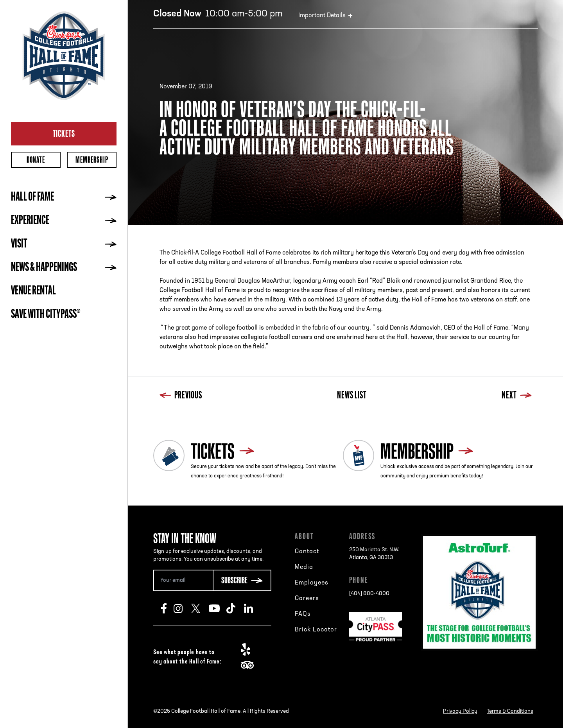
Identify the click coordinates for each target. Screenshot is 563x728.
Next (517, 396)
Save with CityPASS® (46, 315)
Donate (36, 160)
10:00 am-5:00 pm (218, 14)
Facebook (167, 608)
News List (352, 396)
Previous (181, 396)
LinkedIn (253, 608)
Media (304, 567)
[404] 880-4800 (369, 594)
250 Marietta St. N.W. (374, 554)
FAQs (303, 614)
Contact (307, 552)
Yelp (250, 649)
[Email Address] (183, 580)
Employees (312, 583)
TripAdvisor (250, 665)
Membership (92, 160)
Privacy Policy (460, 711)
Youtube (218, 608)
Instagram (182, 608)
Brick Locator (316, 630)
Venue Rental (33, 291)
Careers (307, 599)
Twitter (200, 608)
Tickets (64, 133)
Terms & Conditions (510, 711)
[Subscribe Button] (242, 580)
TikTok (235, 608)
